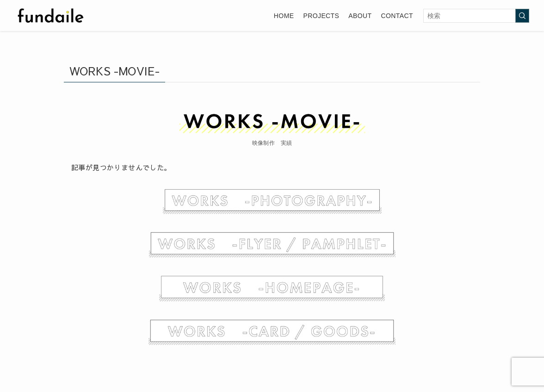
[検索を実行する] (522, 16)
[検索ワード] (476, 16)
